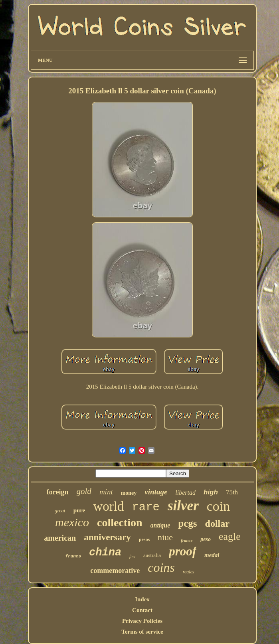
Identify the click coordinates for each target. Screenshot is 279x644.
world (108, 506)
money (129, 493)
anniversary (107, 537)
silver (183, 506)
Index (142, 599)
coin (219, 506)
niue (165, 537)
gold (84, 491)
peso (206, 539)
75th (232, 492)
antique (160, 525)
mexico (72, 522)
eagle (230, 536)
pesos (144, 539)
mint (106, 492)
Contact (142, 610)
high (211, 492)
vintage (156, 492)
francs (73, 556)
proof (183, 551)
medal (212, 555)
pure (79, 510)
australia (152, 555)
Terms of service (142, 632)
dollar (217, 523)
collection (120, 523)
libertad (185, 493)
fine (132, 556)
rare (146, 507)
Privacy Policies (142, 621)
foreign (58, 492)
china (105, 553)
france (187, 540)
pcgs (187, 523)
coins (161, 567)
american (60, 538)
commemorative (115, 571)
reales (189, 572)
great (60, 511)
